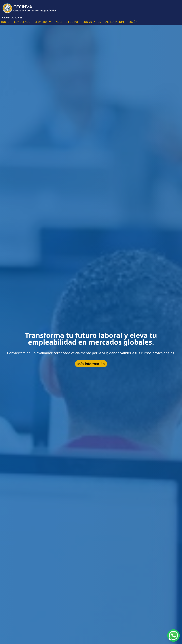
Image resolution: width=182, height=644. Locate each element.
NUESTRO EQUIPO (67, 22)
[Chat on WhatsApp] (173, 635)
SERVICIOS (43, 22)
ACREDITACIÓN (115, 22)
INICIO (5, 22)
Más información (91, 364)
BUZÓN (133, 22)
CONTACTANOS (92, 22)
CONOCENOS (22, 22)
